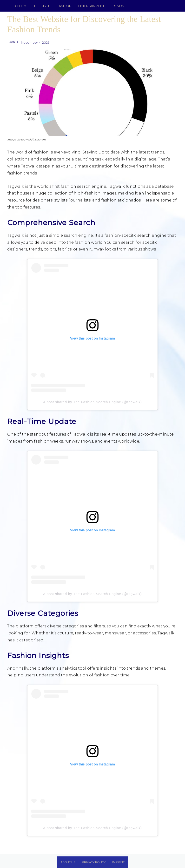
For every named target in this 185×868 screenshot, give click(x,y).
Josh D (13, 42)
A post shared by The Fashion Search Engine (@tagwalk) (92, 402)
